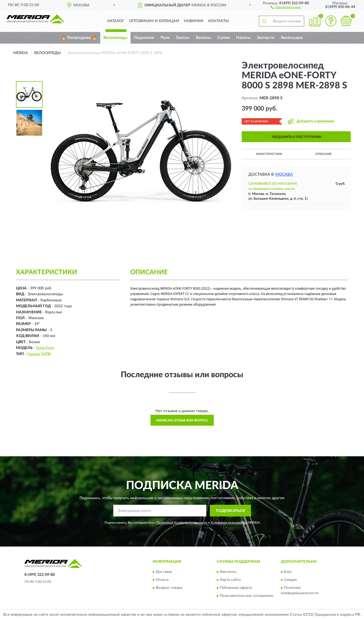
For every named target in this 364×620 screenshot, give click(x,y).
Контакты (219, 21)
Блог (288, 572)
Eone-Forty (45, 348)
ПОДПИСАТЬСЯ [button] (230, 511)
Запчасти (266, 38)
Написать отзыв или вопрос (182, 420)
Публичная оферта (236, 588)
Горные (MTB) (39, 354)
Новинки (194, 21)
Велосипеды (115, 38)
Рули (165, 38)
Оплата (162, 580)
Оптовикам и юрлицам (154, 21)
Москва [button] (284, 174)
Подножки (144, 38)
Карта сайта (230, 580)
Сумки (224, 38)
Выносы (204, 38)
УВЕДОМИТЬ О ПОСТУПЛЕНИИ (296, 137)
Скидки (290, 580)
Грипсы (183, 38)
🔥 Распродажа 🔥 (79, 38)
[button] (286, 7)
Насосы (243, 38)
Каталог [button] (116, 21)
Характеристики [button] (269, 154)
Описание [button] (323, 154)
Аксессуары (292, 38)
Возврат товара (169, 588)
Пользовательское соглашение (246, 596)
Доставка (164, 572)
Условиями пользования (229, 523)
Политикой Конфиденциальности (182, 523)
